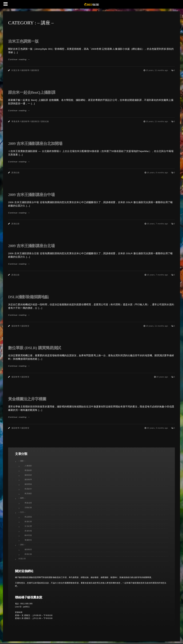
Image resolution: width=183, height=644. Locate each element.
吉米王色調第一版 (23, 41)
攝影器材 (28, 475)
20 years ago (163, 377)
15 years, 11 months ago (157, 70)
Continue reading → (19, 59)
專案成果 (15, 121)
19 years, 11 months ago (157, 326)
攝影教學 (25, 70)
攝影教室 (35, 70)
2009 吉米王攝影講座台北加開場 (35, 144)
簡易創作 (28, 489)
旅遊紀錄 (28, 521)
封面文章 (15, 70)
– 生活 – (22, 512)
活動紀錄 (28, 507)
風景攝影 (28, 493)
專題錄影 (28, 470)
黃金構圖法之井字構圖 (27, 399)
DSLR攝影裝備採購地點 (28, 297)
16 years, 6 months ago (158, 173)
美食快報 (28, 531)
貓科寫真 (28, 535)
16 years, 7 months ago (158, 224)
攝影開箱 (28, 484)
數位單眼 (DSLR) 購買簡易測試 (35, 348)
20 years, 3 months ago (158, 428)
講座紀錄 (45, 121)
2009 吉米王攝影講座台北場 (31, 246)
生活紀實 (28, 526)
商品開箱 (28, 517)
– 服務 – (22, 498)
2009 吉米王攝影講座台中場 (31, 195)
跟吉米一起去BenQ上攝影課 (32, 92)
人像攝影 (28, 466)
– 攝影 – (22, 461)
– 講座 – (22, 545)
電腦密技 (28, 540)
